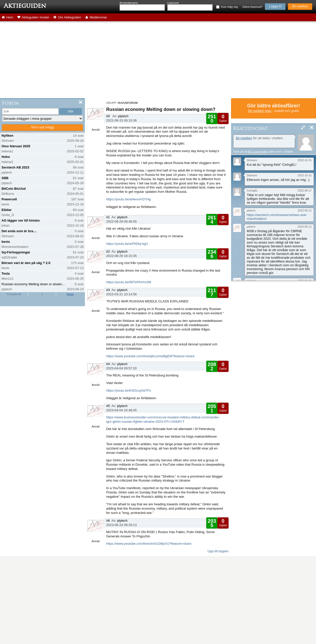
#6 (108, 521)
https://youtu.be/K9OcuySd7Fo (129, 390)
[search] (30, 111)
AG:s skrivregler (257, 152)
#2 (108, 252)
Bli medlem (300, 6)
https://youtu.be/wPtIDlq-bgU (127, 244)
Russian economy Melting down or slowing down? (34, 284)
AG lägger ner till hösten (21, 220)
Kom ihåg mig (229, 7)
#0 (108, 116)
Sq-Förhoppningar (16, 252)
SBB (5, 178)
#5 (108, 406)
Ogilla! (223, 118)
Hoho (6, 157)
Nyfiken (7, 136)
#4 (108, 364)
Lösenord (173, 3)
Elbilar (7, 210)
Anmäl (95, 130)
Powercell (9, 199)
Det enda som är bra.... (19, 231)
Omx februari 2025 (16, 146)
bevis (6, 242)
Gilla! (212, 120)
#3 (108, 290)
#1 (108, 217)
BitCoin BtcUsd (14, 189)
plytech (123, 116)
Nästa (70, 294)
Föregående (14, 294)
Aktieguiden (25, 6)
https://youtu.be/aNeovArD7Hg (128, 199)
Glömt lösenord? (252, 7)
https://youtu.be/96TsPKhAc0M (129, 282)
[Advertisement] (158, 60)
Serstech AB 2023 (15, 167)
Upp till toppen (218, 551)
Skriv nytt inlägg (43, 127)
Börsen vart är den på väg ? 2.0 (26, 263)
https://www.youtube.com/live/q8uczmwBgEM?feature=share (150, 356)
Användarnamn (129, 3)
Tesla (6, 273)
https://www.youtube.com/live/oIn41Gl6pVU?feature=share (149, 544)
